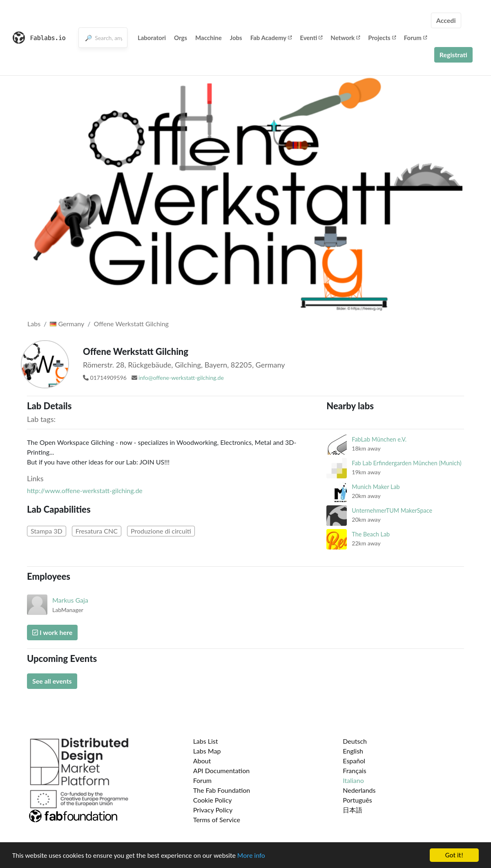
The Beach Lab (371, 534)
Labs (34, 324)
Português (357, 800)
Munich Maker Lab (376, 487)
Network (345, 38)
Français (354, 770)
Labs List (206, 741)
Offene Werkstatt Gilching (131, 324)
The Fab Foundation (222, 790)
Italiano (353, 780)
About (202, 761)
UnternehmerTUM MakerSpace (392, 510)
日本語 (353, 810)
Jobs (236, 38)
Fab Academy (271, 38)
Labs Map (207, 751)
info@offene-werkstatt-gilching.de (181, 378)
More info (251, 859)
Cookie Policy (213, 800)
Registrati (453, 55)
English (353, 751)
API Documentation (222, 770)
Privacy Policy (213, 810)
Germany (67, 324)
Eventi (311, 38)
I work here (52, 632)
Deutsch (355, 741)
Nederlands (359, 790)
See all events (52, 681)
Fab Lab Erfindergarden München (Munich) (406, 463)
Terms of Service (217, 820)
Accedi (446, 20)
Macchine (209, 38)
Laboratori (152, 38)
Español (354, 761)
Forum (415, 38)
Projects (382, 38)
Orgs (181, 38)
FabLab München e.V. (379, 439)
